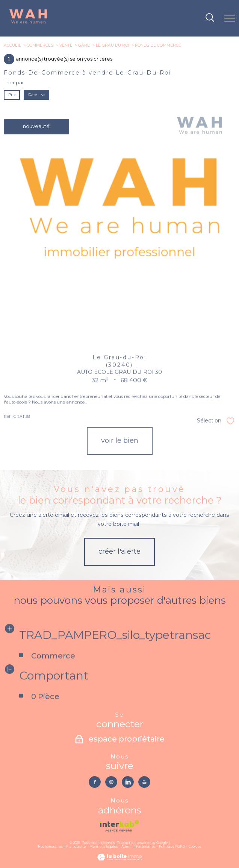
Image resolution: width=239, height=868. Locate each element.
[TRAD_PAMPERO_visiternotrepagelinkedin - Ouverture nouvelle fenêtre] (128, 782)
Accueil (12, 45)
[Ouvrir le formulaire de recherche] (210, 18)
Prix (12, 95)
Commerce (53, 672)
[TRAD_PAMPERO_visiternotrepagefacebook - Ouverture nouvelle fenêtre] (95, 782)
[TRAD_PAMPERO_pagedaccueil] (28, 23)
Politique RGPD (172, 847)
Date (36, 95)
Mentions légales (104, 847)
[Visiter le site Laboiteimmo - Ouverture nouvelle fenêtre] (120, 859)
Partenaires (146, 847)
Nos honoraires (50, 847)
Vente (66, 45)
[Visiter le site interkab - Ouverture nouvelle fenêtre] (119, 826)
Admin (127, 847)
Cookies (195, 847)
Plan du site (76, 847)
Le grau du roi (113, 45)
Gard (84, 45)
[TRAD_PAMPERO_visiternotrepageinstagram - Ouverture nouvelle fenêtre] (111, 782)
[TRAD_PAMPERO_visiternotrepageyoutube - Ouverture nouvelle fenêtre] (144, 782)
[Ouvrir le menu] (230, 18)
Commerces (40, 45)
